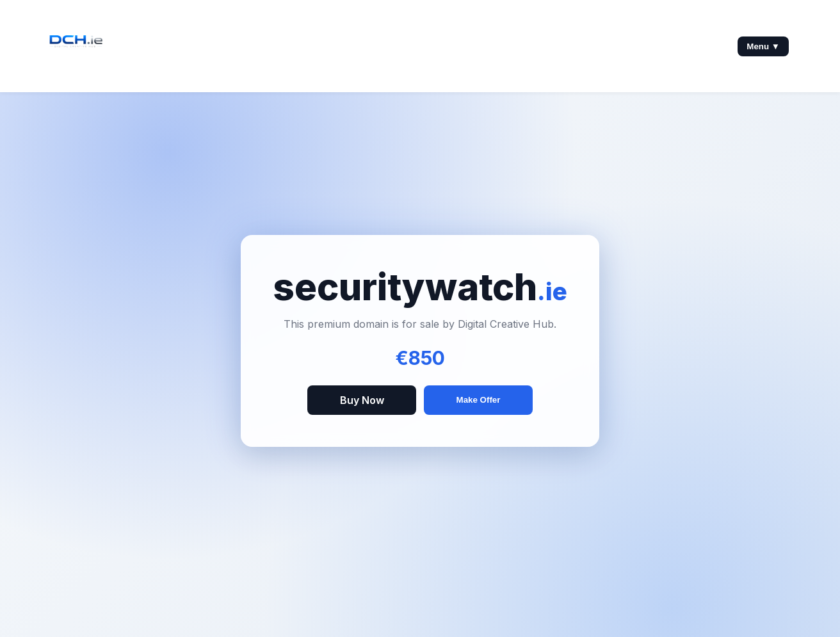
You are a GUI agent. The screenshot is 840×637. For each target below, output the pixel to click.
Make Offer (479, 400)
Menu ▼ (763, 46)
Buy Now (362, 400)
